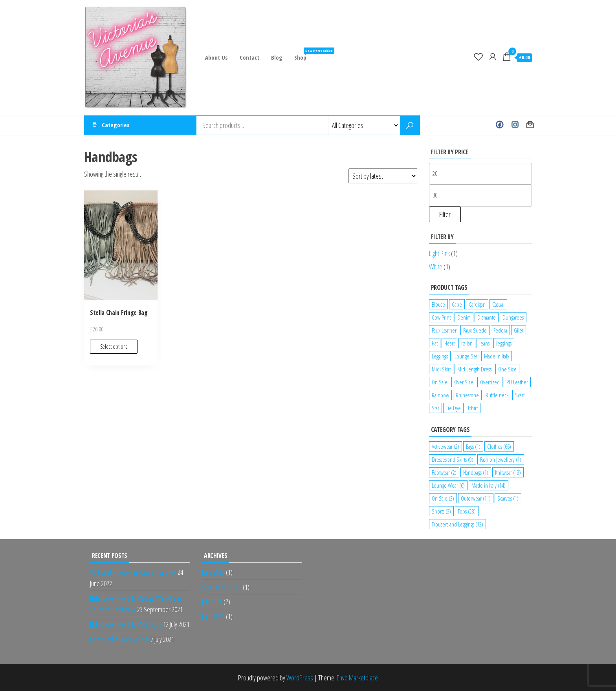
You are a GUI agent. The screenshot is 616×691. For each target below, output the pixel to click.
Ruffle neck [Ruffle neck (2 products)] (497, 395)
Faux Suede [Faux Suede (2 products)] (475, 330)
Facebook (500, 125)
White (436, 267)
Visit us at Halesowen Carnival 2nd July (133, 572)
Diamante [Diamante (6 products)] (487, 317)
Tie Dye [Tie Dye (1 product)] (453, 408)
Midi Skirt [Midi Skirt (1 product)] (441, 369)
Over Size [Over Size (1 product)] (464, 382)
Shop (303, 54)
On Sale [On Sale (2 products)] (440, 382)
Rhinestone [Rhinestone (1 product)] (467, 395)
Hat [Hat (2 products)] (435, 343)
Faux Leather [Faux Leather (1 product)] (444, 330)
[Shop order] (383, 176)
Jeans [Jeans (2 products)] (484, 343)
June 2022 (213, 572)
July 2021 (212, 601)
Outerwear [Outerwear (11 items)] (476, 498)
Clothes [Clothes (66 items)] (499, 446)
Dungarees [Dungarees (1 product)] (513, 317)
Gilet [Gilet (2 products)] (519, 330)
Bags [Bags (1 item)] (473, 446)
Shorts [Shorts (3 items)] (441, 511)
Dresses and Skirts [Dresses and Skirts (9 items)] (453, 459)
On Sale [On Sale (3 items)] (443, 498)
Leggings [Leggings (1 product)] (440, 356)
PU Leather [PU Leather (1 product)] (517, 382)
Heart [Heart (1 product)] (449, 343)
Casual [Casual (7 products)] (498, 304)
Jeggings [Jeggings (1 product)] (504, 343)
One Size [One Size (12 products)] (507, 369)
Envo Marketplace (357, 678)
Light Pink (439, 253)
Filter (445, 214)
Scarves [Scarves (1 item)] (508, 498)
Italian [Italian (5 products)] (467, 343)
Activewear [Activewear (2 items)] (445, 446)
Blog (277, 57)
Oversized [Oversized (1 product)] (490, 382)
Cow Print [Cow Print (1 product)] (441, 317)
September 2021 (221, 587)
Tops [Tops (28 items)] (467, 511)
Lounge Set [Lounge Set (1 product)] (466, 356)
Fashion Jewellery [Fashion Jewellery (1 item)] (501, 459)
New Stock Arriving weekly (120, 639)
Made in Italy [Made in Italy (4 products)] (497, 356)
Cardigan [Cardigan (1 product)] (477, 304)
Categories (116, 125)
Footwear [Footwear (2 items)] (444, 472)
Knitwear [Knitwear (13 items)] (508, 472)
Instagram (515, 125)
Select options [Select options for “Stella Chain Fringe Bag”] (114, 346)
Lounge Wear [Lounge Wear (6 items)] (448, 485)
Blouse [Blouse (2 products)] (438, 304)
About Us (216, 57)
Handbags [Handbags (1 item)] (476, 472)
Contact (249, 57)
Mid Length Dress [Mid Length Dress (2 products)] (474, 369)
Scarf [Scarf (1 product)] (520, 395)
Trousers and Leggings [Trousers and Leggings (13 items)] (457, 524)
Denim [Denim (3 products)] (464, 317)
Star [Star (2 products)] (435, 408)
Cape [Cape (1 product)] (457, 304)
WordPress (300, 678)
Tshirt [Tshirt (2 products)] (473, 408)
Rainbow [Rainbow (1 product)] (440, 395)
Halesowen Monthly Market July (126, 624)
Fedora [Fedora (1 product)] (500, 330)
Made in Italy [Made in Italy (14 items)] (489, 485)
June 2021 (213, 616)
